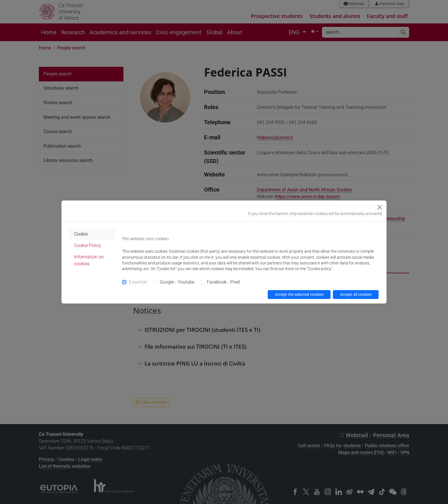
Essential (138, 282)
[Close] (380, 207)
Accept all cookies (356, 294)
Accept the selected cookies (299, 294)
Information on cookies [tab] (89, 260)
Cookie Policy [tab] (88, 245)
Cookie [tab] (81, 234)
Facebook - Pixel (223, 282)
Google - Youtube (177, 282)
